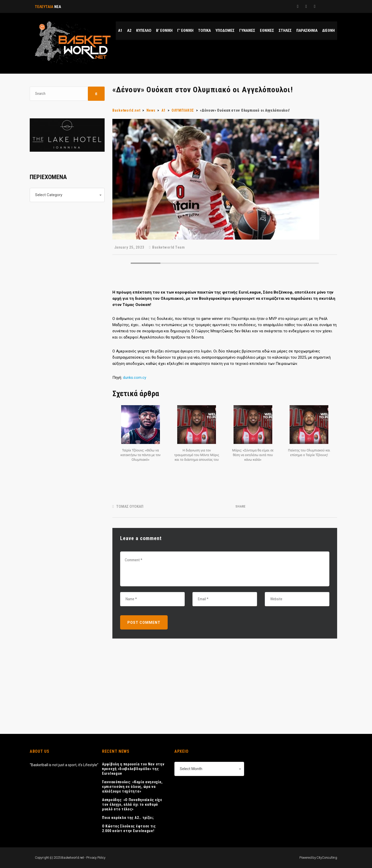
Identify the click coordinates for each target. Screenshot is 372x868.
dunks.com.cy (135, 378)
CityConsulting (327, 858)
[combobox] (67, 195)
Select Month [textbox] (191, 769)
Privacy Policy (96, 858)
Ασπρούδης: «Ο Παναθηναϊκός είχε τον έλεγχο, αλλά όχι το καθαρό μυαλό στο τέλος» (132, 804)
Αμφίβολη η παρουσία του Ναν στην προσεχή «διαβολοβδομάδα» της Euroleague (133, 769)
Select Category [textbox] (49, 195)
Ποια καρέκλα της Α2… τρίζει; (128, 818)
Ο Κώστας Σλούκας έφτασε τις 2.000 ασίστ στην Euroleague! (129, 828)
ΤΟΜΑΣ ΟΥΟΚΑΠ (130, 506)
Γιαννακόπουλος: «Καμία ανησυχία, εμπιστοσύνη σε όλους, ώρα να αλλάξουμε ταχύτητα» (132, 787)
